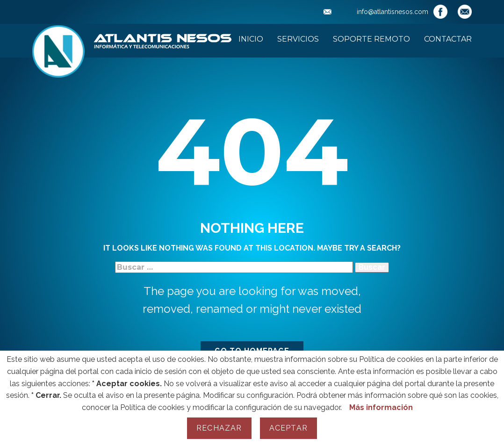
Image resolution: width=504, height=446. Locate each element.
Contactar (448, 39)
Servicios (298, 39)
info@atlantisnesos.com (376, 12)
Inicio (251, 39)
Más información (381, 407)
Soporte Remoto (371, 39)
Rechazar (219, 428)
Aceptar (288, 428)
